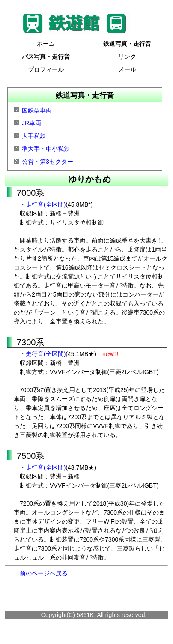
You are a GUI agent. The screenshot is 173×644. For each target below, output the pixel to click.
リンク (127, 57)
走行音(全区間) (46, 204)
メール (127, 69)
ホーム (46, 44)
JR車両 (31, 123)
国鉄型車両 (37, 110)
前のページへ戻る (44, 573)
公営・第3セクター (48, 162)
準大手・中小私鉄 (46, 149)
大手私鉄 (34, 136)
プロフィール (46, 69)
